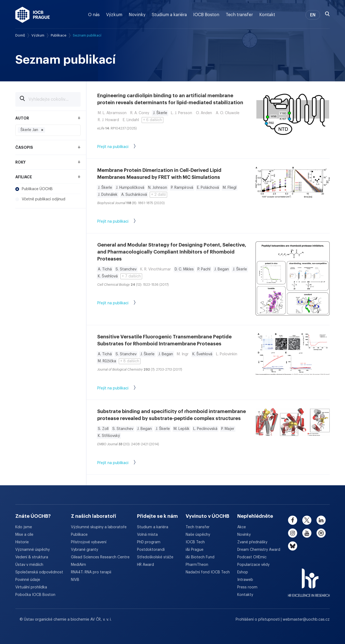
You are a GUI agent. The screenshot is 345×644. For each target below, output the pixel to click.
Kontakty (245, 595)
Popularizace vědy (253, 565)
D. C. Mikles (184, 269)
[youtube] (307, 533)
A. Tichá (105, 269)
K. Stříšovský (109, 436)
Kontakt (267, 15)
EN (313, 15)
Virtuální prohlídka (31, 587)
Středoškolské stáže (155, 557)
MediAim (78, 565)
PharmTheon (197, 565)
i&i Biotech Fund (200, 557)
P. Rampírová (182, 188)
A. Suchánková (134, 195)
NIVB (75, 580)
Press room (247, 587)
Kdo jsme (24, 527)
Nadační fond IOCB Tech (208, 572)
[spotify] (321, 533)
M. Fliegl (230, 188)
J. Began (222, 269)
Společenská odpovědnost (39, 572)
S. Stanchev (126, 269)
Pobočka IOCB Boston (35, 595)
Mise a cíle (24, 535)
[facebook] (293, 520)
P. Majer (228, 429)
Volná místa (147, 535)
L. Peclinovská (205, 429)
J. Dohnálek (108, 195)
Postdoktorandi (151, 550)
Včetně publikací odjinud (40, 199)
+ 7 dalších (131, 276)
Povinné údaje (28, 580)
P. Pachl (204, 269)
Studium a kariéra (169, 15)
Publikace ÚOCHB (34, 189)
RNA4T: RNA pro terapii (91, 572)
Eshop (243, 572)
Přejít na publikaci (122, 147)
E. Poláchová (208, 188)
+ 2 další (158, 195)
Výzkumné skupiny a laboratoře (99, 527)
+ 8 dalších (130, 361)
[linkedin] (321, 520)
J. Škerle (160, 113)
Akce (242, 527)
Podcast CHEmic (252, 557)
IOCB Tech (195, 542)
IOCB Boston (206, 15)
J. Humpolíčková (130, 188)
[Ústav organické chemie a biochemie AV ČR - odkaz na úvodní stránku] (33, 15)
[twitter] (307, 520)
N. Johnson (158, 188)
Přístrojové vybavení (89, 542)
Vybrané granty (85, 550)
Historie (22, 542)
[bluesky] (293, 546)
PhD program (149, 542)
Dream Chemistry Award (259, 550)
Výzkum (114, 15)
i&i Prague (195, 550)
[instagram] (293, 533)
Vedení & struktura (32, 557)
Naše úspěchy (198, 535)
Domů (20, 35)
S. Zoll (103, 429)
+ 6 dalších (152, 120)
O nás (94, 15)
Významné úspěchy (33, 550)
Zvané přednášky (252, 542)
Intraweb (245, 580)
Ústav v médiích (29, 565)
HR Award (145, 565)
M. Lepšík (182, 429)
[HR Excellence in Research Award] (309, 579)
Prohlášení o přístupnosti (258, 620)
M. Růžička (107, 361)
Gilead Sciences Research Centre (100, 557)
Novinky (137, 15)
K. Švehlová (108, 276)
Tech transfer (239, 15)
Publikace (59, 35)
